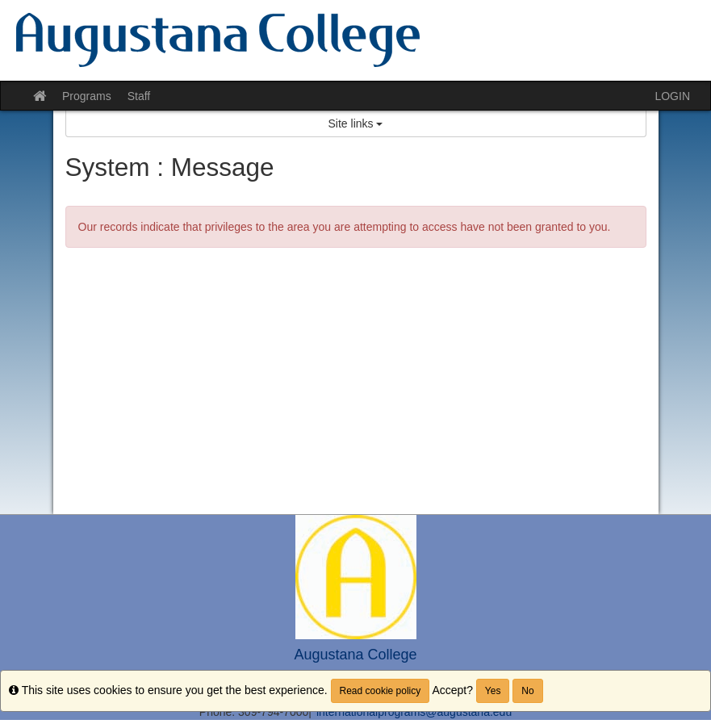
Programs (87, 96)
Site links (356, 123)
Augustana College (355, 655)
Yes (493, 691)
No (527, 691)
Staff (139, 96)
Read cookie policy (381, 691)
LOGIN (672, 96)
